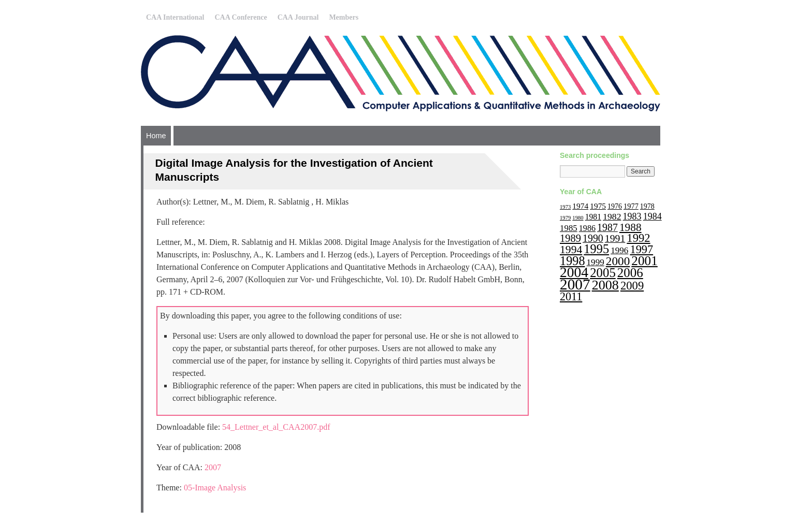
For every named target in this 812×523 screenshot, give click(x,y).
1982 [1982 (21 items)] (612, 216)
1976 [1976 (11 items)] (615, 206)
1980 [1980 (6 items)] (578, 218)
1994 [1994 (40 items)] (571, 250)
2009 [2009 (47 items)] (632, 286)
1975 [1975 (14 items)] (598, 206)
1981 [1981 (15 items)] (593, 217)
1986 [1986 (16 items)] (587, 228)
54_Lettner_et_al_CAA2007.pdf (276, 427)
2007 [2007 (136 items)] (575, 284)
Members (344, 17)
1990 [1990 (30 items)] (593, 238)
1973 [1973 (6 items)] (565, 207)
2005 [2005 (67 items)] (603, 273)
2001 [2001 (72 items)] (644, 260)
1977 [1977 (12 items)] (631, 206)
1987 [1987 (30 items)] (607, 227)
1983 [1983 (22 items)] (632, 216)
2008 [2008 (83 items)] (605, 285)
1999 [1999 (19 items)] (596, 262)
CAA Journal (298, 17)
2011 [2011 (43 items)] (571, 296)
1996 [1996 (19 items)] (619, 250)
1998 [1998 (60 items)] (572, 261)
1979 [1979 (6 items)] (565, 218)
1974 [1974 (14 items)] (580, 206)
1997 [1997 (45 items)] (641, 249)
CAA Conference (241, 17)
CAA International (175, 17)
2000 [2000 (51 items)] (618, 261)
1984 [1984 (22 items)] (653, 216)
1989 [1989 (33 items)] (570, 238)
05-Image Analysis (215, 488)
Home (156, 136)
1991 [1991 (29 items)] (615, 238)
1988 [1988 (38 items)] (630, 227)
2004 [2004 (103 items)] (574, 272)
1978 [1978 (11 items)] (647, 206)
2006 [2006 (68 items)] (630, 273)
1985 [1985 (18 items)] (569, 228)
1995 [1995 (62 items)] (596, 249)
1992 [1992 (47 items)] (638, 238)
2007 (213, 467)
